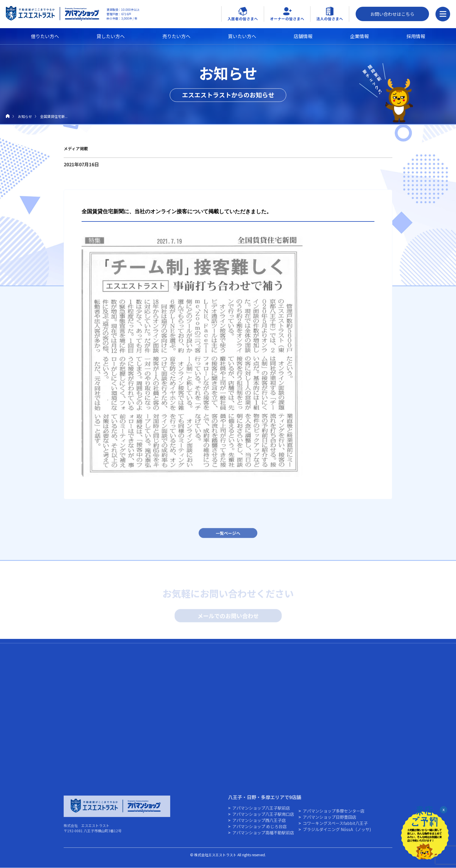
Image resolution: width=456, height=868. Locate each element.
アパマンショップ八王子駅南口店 (263, 817)
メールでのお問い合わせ (228, 617)
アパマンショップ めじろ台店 (260, 830)
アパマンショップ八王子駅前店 (261, 811)
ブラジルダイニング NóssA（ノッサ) (337, 833)
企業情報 (359, 36)
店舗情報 (303, 36)
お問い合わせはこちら (392, 14)
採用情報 (416, 36)
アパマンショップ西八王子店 (259, 823)
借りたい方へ (45, 36)
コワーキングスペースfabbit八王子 (335, 826)
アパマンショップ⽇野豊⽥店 (330, 820)
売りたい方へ (176, 36)
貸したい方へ (111, 36)
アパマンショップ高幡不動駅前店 (263, 836)
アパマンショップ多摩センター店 (334, 814)
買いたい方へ (242, 36)
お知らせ (25, 116)
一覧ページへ (228, 536)
